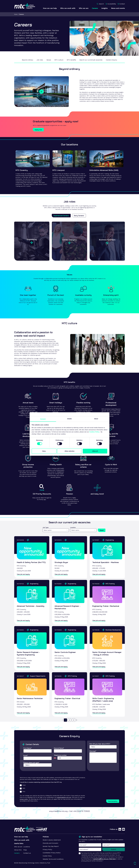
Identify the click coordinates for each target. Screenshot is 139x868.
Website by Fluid (45, 863)
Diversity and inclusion (50, 843)
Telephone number (68, 757)
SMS (22, 788)
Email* (38, 757)
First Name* (38, 750)
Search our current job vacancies (91, 60)
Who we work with (22, 840)
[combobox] (56, 530)
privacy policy (24, 799)
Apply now (38, 130)
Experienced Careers (61, 216)
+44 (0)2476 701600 (81, 811)
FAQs (25, 850)
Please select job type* (37, 765)
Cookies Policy (94, 432)
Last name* (114, 845)
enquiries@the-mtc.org (58, 811)
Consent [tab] (43, 419)
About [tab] (96, 419)
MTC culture (59, 60)
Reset (102, 530)
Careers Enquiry (111, 60)
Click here (112, 859)
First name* (90, 845)
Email (23, 785)
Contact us (27, 853)
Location (73, 527)
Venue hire (18, 850)
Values (49, 60)
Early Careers (79, 216)
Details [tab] (69, 419)
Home (16, 14)
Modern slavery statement (52, 840)
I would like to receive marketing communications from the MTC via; (41, 782)
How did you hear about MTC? (103, 746)
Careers (21, 14)
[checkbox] (21, 785)
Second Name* (68, 750)
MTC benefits (71, 60)
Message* (103, 757)
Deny (44, 451)
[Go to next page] (77, 720)
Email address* (90, 849)
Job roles (40, 60)
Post (23, 792)
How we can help (21, 837)
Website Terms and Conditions (53, 859)
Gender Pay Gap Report (51, 846)
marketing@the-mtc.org (64, 797)
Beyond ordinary (28, 60)
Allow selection (70, 451)
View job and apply (23, 574)
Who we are (18, 847)
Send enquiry (113, 801)
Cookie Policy (47, 856)
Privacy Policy (47, 850)
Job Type (46, 527)
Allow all (95, 451)
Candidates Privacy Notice (52, 853)
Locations (27, 847)
